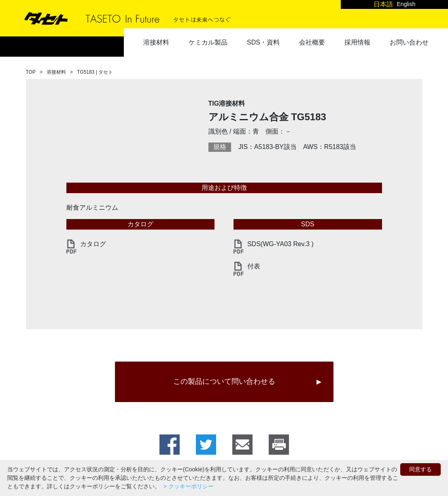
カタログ (93, 244)
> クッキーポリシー (188, 486)
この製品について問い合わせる (224, 381)
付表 (254, 266)
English (406, 4)
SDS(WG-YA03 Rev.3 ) (280, 244)
